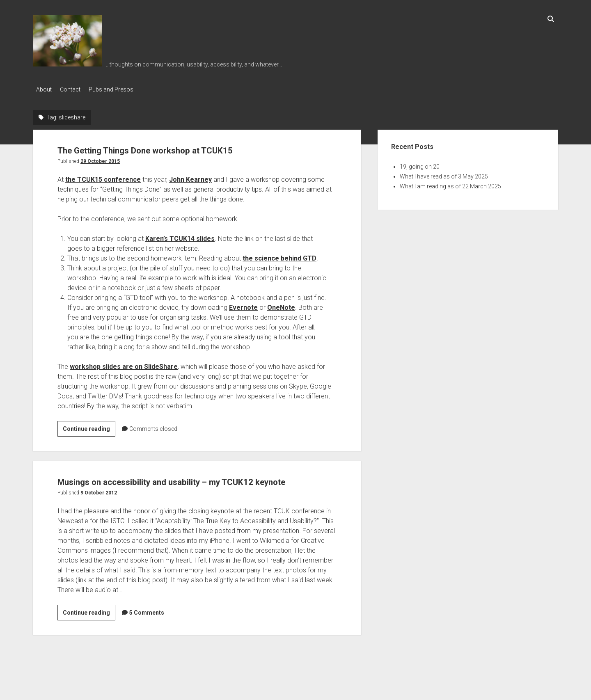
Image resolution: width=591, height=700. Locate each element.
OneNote (281, 305)
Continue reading (89, 428)
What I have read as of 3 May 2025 (444, 174)
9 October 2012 (99, 506)
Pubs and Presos (119, 89)
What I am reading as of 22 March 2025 (450, 184)
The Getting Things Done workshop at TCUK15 (177, 147)
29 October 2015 (100, 159)
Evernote (243, 305)
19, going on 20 (420, 164)
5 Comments (147, 626)
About (44, 89)
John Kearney (190, 177)
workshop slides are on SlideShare (124, 364)
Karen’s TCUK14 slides (180, 236)
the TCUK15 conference (103, 177)
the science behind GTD (279, 256)
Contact (74, 89)
